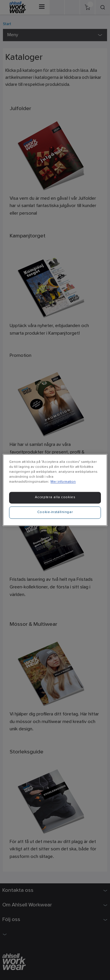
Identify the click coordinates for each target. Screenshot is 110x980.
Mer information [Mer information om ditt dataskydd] (63, 482)
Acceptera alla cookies (55, 498)
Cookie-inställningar (55, 512)
